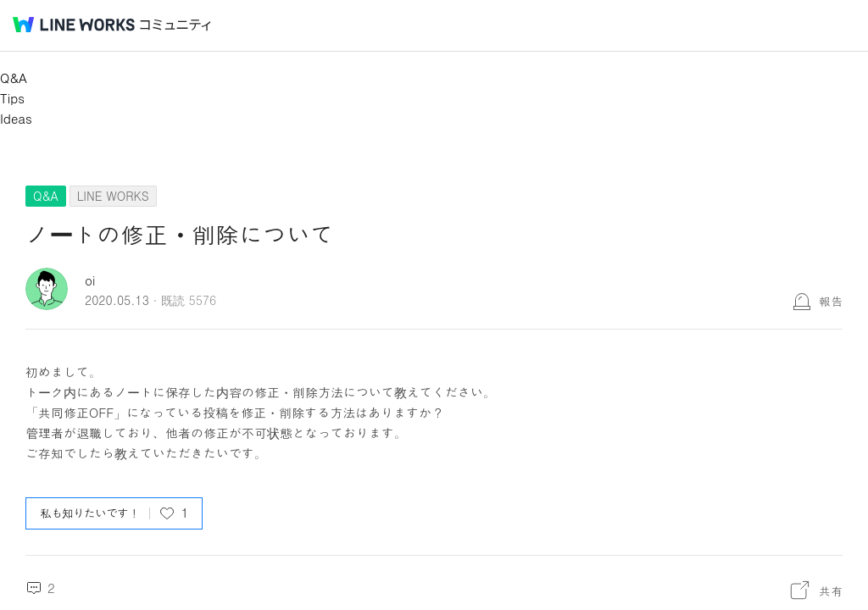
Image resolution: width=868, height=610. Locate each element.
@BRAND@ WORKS (74, 25)
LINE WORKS (113, 196)
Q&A (14, 78)
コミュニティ (175, 25)
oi (90, 280)
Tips (12, 98)
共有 (831, 591)
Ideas (16, 118)
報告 (831, 301)
